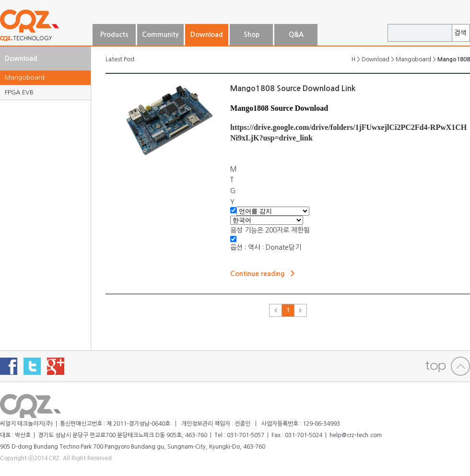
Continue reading (258, 274)
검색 (460, 33)
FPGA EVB (19, 92)
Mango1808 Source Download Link (293, 88)
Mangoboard (25, 77)
